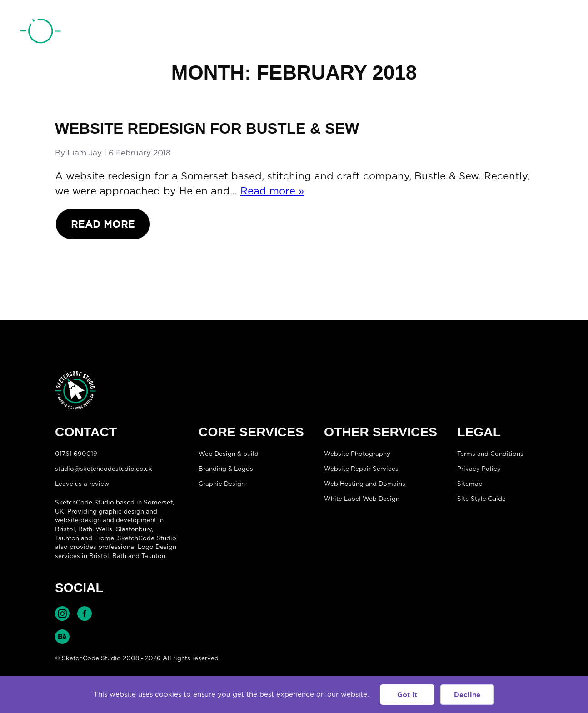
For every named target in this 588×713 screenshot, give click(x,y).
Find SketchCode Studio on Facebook (85, 613)
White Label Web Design (362, 499)
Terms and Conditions (490, 454)
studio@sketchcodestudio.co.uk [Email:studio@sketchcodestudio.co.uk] (104, 469)
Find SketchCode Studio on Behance (62, 637)
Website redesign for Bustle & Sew (207, 128)
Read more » (272, 191)
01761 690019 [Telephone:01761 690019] (516, 33)
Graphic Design (222, 484)
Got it (407, 695)
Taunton (67, 538)
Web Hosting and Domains (365, 484)
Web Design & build (229, 454)
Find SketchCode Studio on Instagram (62, 613)
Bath (85, 529)
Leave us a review (82, 484)
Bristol (99, 556)
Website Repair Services (361, 469)
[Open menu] (559, 32)
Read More (103, 224)
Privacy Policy (479, 469)
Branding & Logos (226, 469)
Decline (467, 695)
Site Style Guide (481, 499)
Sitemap (470, 484)
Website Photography (357, 454)
